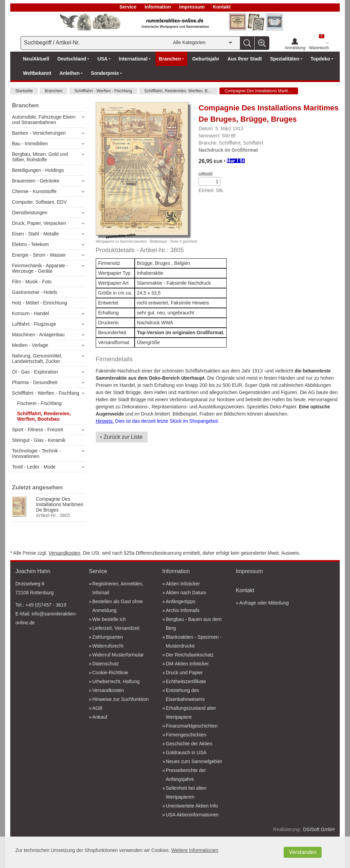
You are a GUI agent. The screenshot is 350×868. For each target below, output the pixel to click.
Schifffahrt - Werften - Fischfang (103, 91)
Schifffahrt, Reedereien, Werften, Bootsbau (181, 91)
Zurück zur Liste (123, 437)
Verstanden (303, 852)
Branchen (53, 91)
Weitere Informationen (195, 850)
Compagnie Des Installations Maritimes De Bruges (261, 91)
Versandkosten (64, 553)
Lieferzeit (206, 173)
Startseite (24, 91)
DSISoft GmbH (319, 829)
